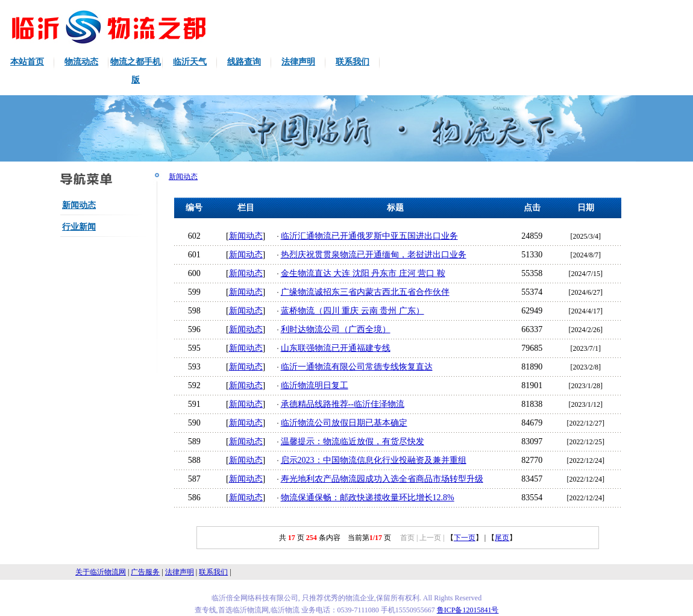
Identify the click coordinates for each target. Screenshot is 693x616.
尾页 (502, 538)
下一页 (465, 538)
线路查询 (244, 62)
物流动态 (81, 62)
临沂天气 (190, 62)
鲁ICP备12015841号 (468, 610)
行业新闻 (79, 227)
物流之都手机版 (136, 71)
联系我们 (353, 62)
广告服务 (145, 572)
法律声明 (298, 62)
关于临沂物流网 (101, 572)
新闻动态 (79, 205)
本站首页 (27, 62)
